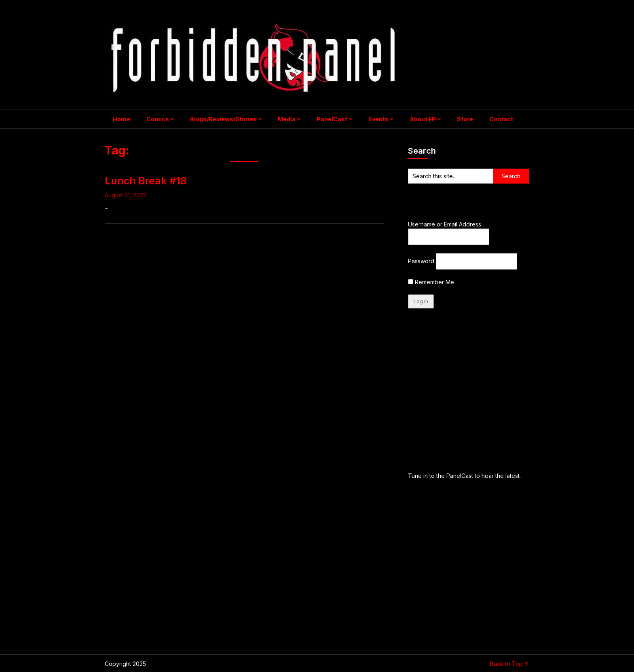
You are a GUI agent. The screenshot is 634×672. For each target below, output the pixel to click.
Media (287, 119)
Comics (158, 119)
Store (465, 119)
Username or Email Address (445, 224)
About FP (423, 119)
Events (378, 119)
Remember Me (431, 282)
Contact (501, 119)
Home (122, 119)
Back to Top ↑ (510, 664)
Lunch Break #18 (146, 181)
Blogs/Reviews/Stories (223, 119)
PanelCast (332, 119)
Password (421, 261)
